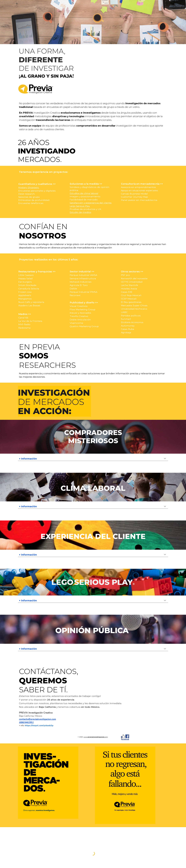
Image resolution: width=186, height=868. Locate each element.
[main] (93, 116)
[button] (165, 459)
